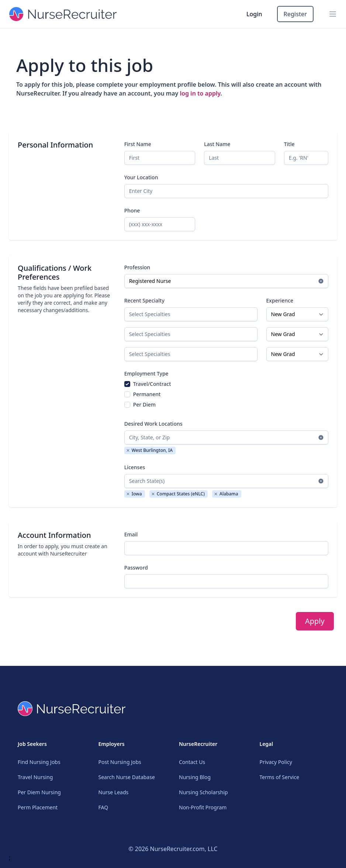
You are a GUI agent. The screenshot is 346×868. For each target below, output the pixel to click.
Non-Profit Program (203, 807)
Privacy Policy (276, 762)
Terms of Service (280, 777)
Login (254, 14)
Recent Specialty (144, 300)
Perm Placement (38, 807)
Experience (280, 300)
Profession (137, 267)
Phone (132, 210)
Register (295, 14)
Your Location (141, 177)
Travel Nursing (35, 777)
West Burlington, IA (149, 450)
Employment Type (146, 374)
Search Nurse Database (127, 777)
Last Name (217, 144)
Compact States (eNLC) (178, 494)
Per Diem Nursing (39, 792)
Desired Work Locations (153, 424)
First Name (138, 144)
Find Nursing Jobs (39, 762)
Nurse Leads (114, 792)
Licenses (135, 467)
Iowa (134, 494)
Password (136, 568)
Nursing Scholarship (203, 792)
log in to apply (200, 93)
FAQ (103, 807)
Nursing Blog (195, 777)
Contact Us (192, 762)
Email (131, 534)
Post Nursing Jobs (120, 762)
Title (289, 144)
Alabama (226, 494)
